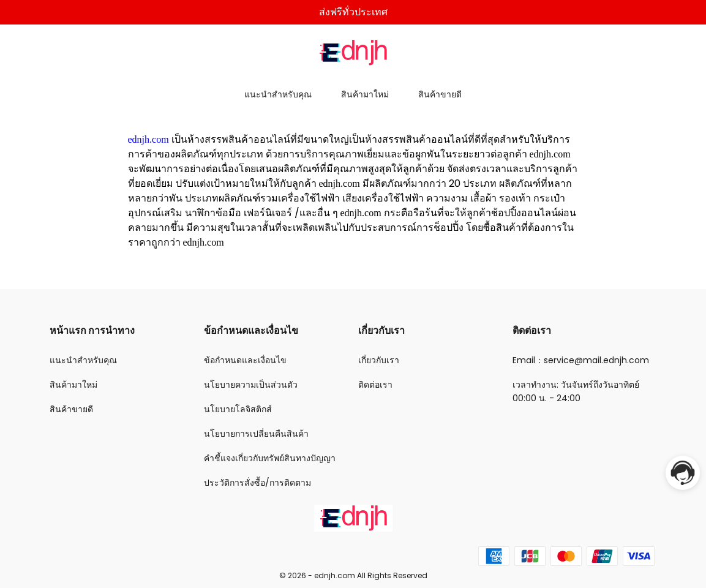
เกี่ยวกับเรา (379, 360)
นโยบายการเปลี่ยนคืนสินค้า (256, 434)
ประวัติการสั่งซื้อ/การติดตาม (257, 483)
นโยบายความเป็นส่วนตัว (251, 385)
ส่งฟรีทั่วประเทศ (353, 12)
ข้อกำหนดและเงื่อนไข (245, 360)
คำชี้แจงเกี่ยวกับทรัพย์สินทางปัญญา (270, 458)
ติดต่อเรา (375, 385)
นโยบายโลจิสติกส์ (238, 409)
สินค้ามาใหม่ (365, 94)
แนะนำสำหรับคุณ (278, 94)
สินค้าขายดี (440, 94)
